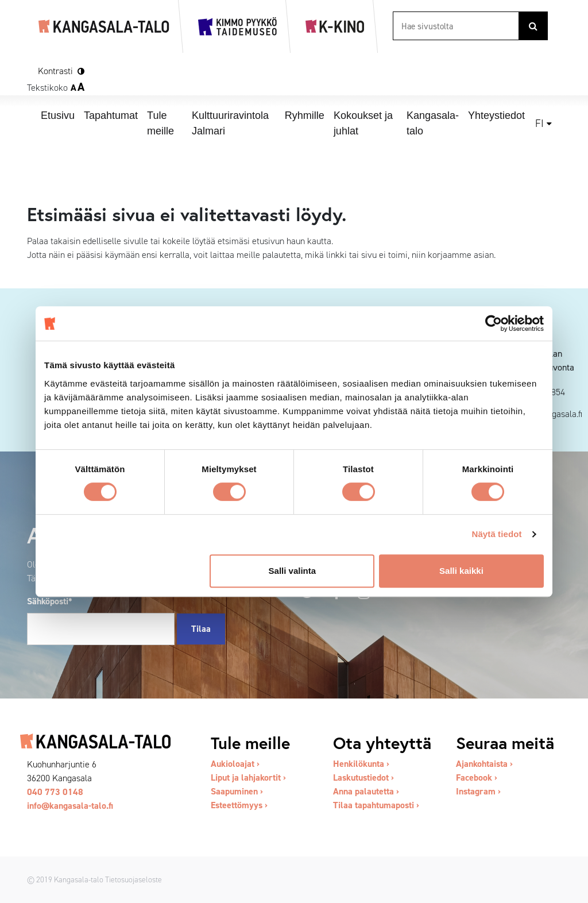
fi (539, 124)
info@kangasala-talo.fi (70, 806)
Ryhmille (305, 115)
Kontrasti (55, 71)
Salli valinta (293, 571)
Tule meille (160, 123)
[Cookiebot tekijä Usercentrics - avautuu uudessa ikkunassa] (494, 323)
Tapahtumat (111, 115)
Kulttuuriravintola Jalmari (230, 123)
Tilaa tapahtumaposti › (376, 805)
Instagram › (478, 791)
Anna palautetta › (366, 791)
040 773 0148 (55, 792)
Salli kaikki (461, 571)
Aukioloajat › (235, 764)
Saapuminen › (237, 791)
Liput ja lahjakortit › (248, 777)
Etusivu (58, 115)
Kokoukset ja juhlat (363, 123)
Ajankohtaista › (484, 764)
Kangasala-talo (433, 123)
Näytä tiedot (497, 534)
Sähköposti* (50, 601)
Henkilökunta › (361, 764)
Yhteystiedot (496, 115)
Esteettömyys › (239, 805)
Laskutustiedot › (363, 777)
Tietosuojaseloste (134, 879)
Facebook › (477, 777)
